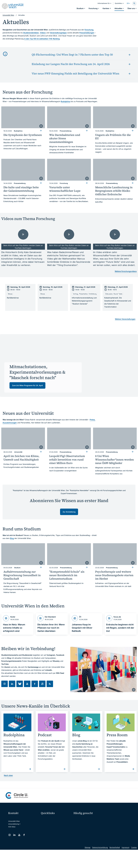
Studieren (78, 819)
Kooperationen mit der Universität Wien (87, 831)
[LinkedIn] (14, 835)
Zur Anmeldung (69, 512)
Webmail (45, 823)
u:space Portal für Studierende (53, 827)
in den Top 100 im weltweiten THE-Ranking (42, 39)
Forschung (89, 30)
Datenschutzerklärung (100, 866)
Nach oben (8, 775)
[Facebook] (24, 835)
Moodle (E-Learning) (49, 818)
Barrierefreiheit (115, 866)
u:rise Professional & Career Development (56, 850)
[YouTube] (19, 835)
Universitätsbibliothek (50, 841)
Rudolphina (65, 101)
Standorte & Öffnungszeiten (115, 830)
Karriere (109, 823)
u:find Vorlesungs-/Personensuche (54, 832)
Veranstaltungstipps (58, 33)
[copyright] (41, 126)
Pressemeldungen (87, 33)
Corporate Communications (115, 826)
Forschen (110, 819)
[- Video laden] (23, 238)
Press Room (78, 826)
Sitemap (88, 866)
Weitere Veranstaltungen (125, 319)
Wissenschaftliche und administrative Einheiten (56, 845)
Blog (12, 538)
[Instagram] (10, 835)
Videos (43, 33)
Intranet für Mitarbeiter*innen (53, 836)
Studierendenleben (31, 33)
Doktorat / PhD (80, 823)
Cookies (134, 866)
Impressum (125, 866)
